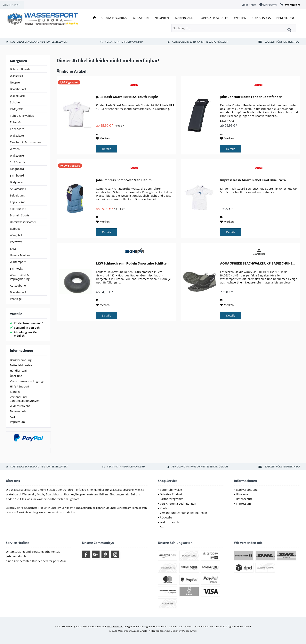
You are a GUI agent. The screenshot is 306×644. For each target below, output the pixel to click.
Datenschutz (18, 411)
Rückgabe (166, 517)
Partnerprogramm (172, 499)
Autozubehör (18, 286)
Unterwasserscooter (23, 222)
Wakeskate (17, 136)
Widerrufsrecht (20, 406)
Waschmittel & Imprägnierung (20, 277)
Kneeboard (17, 129)
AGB (13, 417)
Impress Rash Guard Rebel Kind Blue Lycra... (254, 180)
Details (107, 149)
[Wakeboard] (184, 18)
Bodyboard (17, 182)
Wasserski (16, 76)
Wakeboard (17, 96)
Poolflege (16, 299)
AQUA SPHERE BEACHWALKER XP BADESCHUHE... (258, 263)
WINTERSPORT (12, 5)
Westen (15, 149)
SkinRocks (16, 269)
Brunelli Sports (20, 215)
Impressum (17, 422)
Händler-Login (19, 371)
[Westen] (240, 18)
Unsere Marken (20, 255)
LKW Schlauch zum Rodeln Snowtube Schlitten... (134, 263)
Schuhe (15, 102)
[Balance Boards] (114, 18)
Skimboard (17, 175)
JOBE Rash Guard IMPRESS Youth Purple (127, 97)
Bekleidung (17, 195)
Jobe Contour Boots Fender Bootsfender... (252, 97)
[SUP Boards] (261, 18)
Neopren (16, 82)
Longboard (17, 169)
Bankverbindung (21, 360)
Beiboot (15, 229)
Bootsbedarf (18, 89)
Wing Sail (16, 235)
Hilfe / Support (20, 386)
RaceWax (16, 242)
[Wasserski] (141, 18)
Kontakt (15, 392)
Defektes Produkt (171, 494)
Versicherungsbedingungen (28, 381)
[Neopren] (162, 18)
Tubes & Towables (22, 116)
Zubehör (16, 122)
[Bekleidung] (286, 18)
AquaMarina (18, 189)
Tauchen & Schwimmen (25, 142)
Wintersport (18, 262)
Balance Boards (20, 69)
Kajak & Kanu (19, 202)
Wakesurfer (17, 156)
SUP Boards (17, 162)
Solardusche (18, 209)
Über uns (16, 376)
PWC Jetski (17, 109)
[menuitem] (249, 5)
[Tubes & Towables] (214, 18)
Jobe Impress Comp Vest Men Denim (124, 180)
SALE (13, 249)
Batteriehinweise (21, 365)
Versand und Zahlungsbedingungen (25, 399)
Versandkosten (115, 627)
